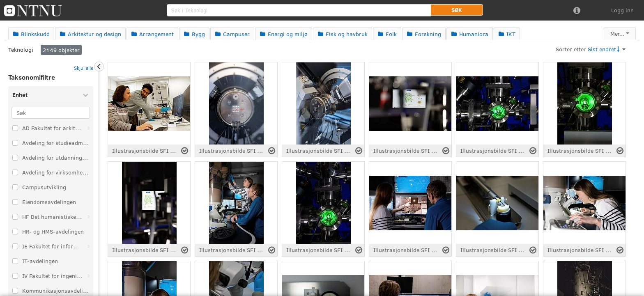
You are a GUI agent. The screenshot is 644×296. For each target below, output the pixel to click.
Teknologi (21, 49)
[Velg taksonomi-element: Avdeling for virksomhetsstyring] (15, 172)
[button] (457, 10)
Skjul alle (84, 68)
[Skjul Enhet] (85, 95)
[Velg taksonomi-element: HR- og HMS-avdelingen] (15, 232)
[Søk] (51, 113)
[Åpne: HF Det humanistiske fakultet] (88, 217)
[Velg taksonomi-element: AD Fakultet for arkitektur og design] (15, 128)
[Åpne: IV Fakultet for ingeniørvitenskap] (88, 276)
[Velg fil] (185, 151)
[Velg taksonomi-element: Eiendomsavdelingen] (15, 202)
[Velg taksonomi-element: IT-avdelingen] (15, 261)
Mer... (617, 33)
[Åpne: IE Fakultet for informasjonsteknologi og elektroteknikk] (88, 246)
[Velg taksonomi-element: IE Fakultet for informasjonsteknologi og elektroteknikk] (15, 246)
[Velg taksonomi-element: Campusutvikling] (15, 187)
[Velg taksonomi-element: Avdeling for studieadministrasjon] (15, 143)
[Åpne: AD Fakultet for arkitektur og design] (88, 128)
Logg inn (622, 10)
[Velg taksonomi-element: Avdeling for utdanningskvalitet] (15, 158)
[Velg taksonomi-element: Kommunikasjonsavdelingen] (15, 291)
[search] (299, 10)
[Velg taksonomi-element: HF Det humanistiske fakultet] (15, 217)
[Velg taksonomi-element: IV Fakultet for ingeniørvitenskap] (15, 276)
